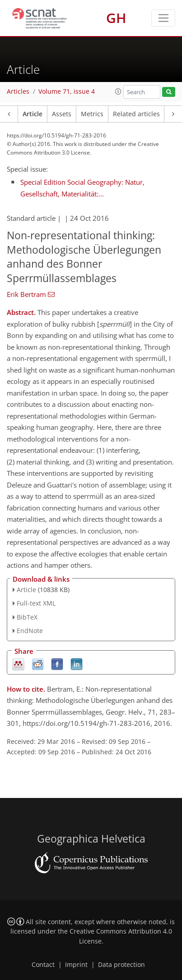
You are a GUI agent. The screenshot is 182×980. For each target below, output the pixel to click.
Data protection (121, 965)
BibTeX (27, 617)
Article (33, 114)
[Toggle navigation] (163, 18)
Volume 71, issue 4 (67, 91)
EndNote (30, 631)
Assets (62, 114)
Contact (43, 965)
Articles (18, 91)
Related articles (136, 114)
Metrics (92, 114)
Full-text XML (36, 603)
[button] (118, 91)
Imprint (76, 965)
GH (116, 18)
